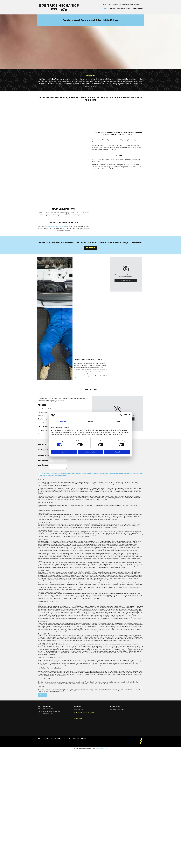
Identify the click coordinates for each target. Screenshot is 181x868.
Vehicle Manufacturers (120, 9)
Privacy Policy (78, 719)
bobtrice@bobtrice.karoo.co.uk (48, 434)
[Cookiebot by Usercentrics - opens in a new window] (122, 415)
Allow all (117, 452)
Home (105, 9)
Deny (64, 452)
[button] (90, 248)
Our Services (138, 9)
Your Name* (42, 445)
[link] (126, 269)
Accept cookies (126, 281)
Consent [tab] (63, 421)
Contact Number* (44, 455)
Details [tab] (91, 421)
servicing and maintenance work (55, 227)
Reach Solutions (102, 749)
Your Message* (43, 465)
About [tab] (118, 421)
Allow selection (90, 452)
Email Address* (43, 461)
